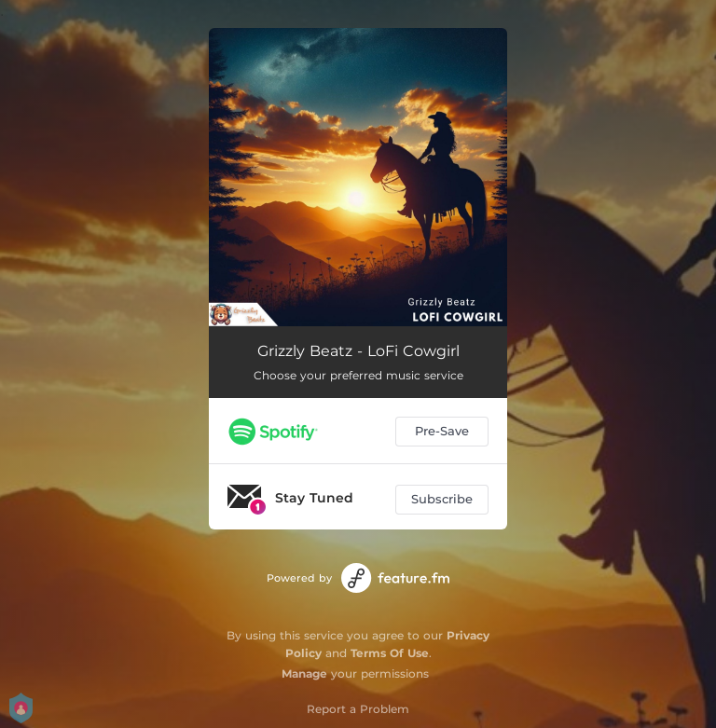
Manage (304, 673)
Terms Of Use (390, 653)
